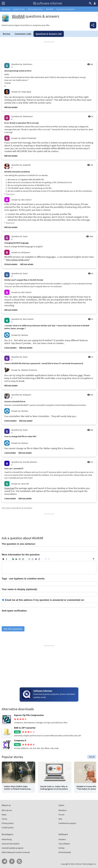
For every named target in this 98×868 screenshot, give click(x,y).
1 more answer (10, 453)
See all (92, 757)
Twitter (19, 861)
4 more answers (10, 421)
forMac (62, 848)
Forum (61, 815)
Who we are (7, 810)
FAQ (60, 819)
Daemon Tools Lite (42, 297)
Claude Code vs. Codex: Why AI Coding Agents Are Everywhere (54, 788)
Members (63, 810)
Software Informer (43, 691)
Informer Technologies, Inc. (86, 864)
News (4, 815)
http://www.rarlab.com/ (18, 260)
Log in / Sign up (95, 3)
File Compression (35, 9)
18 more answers (11, 264)
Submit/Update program (13, 848)
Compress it (20, 740)
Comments (23, 34)
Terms (4, 819)
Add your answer (11, 107)
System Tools (19, 9)
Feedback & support (67, 823)
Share (93, 25)
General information (11, 844)
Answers (49, 34)
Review (7, 34)
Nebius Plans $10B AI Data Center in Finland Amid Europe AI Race (18, 788)
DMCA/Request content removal (16, 852)
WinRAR (50, 9)
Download (9, 488)
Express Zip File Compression (29, 715)
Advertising (7, 839)
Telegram (4, 861)
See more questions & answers (17, 508)
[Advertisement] (49, 51)
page (80, 375)
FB (12, 861)
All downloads (65, 852)
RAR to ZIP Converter (25, 728)
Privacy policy (8, 823)
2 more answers (10, 348)
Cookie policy (8, 827)
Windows (6, 9)
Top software (64, 844)
